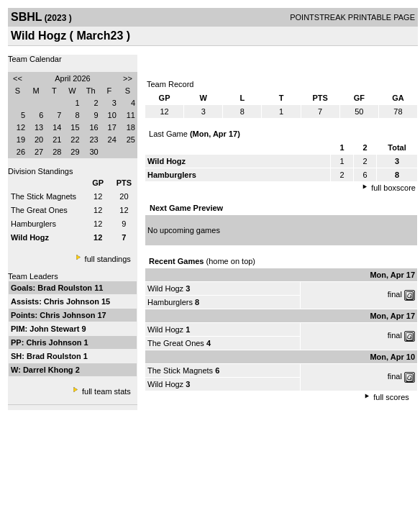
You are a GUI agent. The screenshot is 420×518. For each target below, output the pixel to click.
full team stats (106, 391)
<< (18, 78)
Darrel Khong (49, 370)
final (395, 294)
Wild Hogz (165, 288)
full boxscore (393, 188)
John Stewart (55, 329)
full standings (108, 259)
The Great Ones (39, 210)
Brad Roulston (66, 288)
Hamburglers (33, 224)
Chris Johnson (73, 301)
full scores (391, 397)
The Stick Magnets (44, 196)
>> (128, 78)
